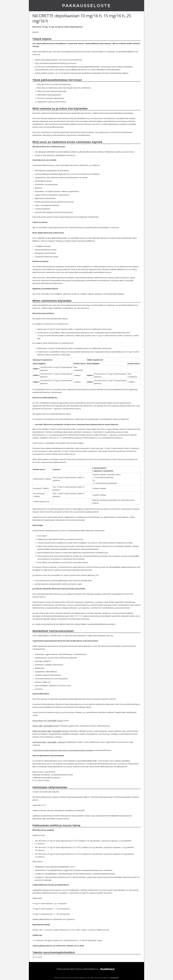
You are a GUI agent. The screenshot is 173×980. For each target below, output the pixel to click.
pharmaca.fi (115, 978)
